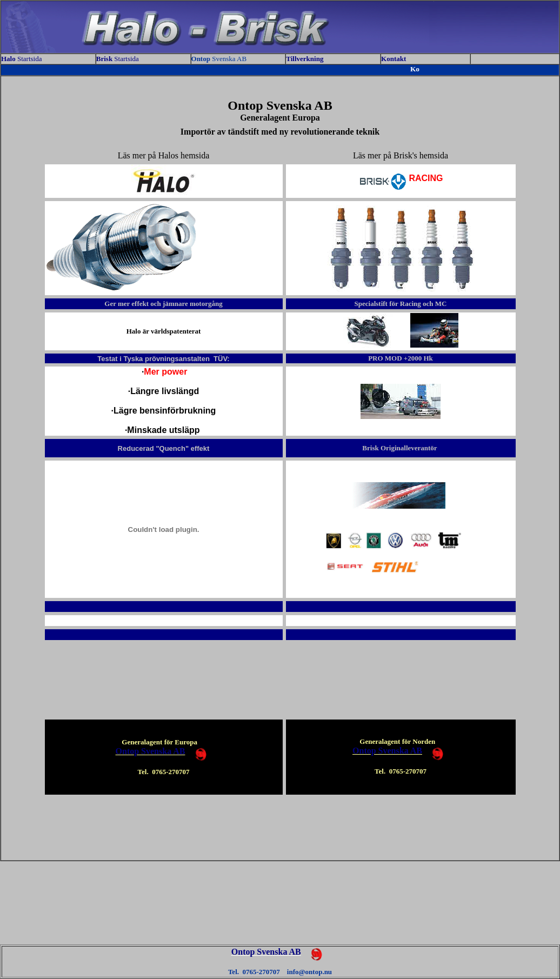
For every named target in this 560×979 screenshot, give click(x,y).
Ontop (202, 59)
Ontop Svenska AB (151, 751)
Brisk (105, 59)
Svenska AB (229, 59)
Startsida (21, 59)
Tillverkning (305, 59)
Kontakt (394, 59)
